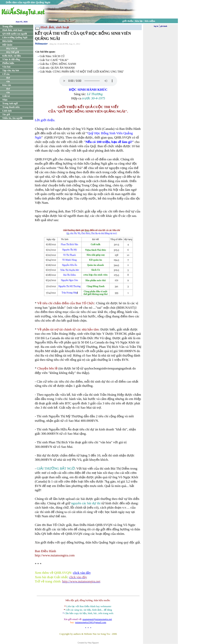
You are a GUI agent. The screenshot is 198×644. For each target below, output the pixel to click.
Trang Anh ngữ (10, 103)
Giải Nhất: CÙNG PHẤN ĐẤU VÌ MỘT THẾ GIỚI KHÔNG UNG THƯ (82, 72)
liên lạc (139, 21)
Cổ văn (6, 74)
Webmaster (41, 44)
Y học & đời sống (11, 59)
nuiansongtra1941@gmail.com (91, 622)
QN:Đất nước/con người (15, 34)
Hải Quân (7, 45)
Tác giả (6, 114)
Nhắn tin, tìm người (12, 118)
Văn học (6, 67)
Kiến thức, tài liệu (12, 56)
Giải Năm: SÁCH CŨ (52, 56)
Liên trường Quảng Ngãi (15, 37)
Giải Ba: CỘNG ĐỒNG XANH (58, 64)
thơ (8, 78)
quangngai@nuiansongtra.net (97, 619)
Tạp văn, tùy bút (11, 70)
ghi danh (164, 26)
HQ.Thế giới (13, 52)
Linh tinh (7, 111)
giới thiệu (128, 21)
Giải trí (6, 96)
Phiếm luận (8, 63)
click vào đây (82, 573)
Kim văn (7, 85)
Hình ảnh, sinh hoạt (12, 30)
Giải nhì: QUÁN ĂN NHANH (57, 68)
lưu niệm (150, 21)
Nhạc (5, 100)
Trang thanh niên (11, 107)
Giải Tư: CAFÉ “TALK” (54, 60)
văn (8, 81)
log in (156, 26)
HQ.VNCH (12, 48)
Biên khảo (7, 41)
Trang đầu (8, 26)
